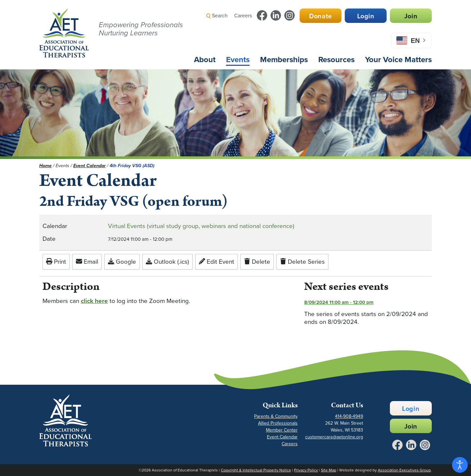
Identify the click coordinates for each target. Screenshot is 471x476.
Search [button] (217, 16)
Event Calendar (282, 437)
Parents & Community (276, 416)
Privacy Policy (306, 470)
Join (411, 16)
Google (122, 262)
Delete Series (302, 262)
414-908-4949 (349, 416)
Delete (257, 262)
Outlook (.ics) (167, 262)
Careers (243, 16)
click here (94, 301)
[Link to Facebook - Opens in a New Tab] (262, 15)
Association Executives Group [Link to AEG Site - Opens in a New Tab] (404, 470)
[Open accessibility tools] (460, 465)
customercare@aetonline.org (334, 437)
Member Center (282, 430)
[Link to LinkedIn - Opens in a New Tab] (276, 15)
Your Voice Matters (398, 60)
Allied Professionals (278, 423)
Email (87, 262)
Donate (321, 16)
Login (366, 16)
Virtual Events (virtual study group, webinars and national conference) (201, 226)
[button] (316, 31)
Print (56, 262)
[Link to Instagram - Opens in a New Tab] (289, 15)
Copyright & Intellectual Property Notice (256, 470)
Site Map (329, 470)
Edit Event (217, 262)
